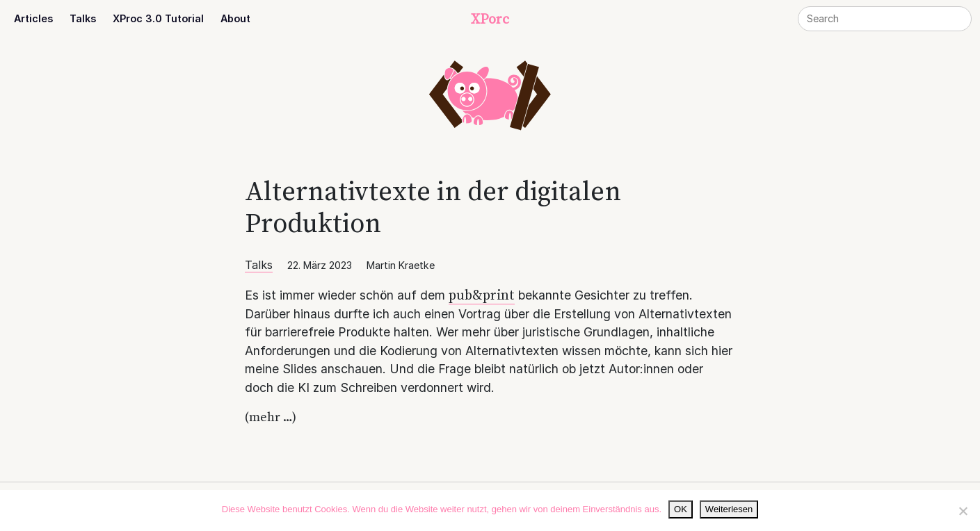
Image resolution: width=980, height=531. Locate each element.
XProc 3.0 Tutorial (158, 18)
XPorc (490, 19)
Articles (33, 18)
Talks (83, 18)
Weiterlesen (729, 509)
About (235, 18)
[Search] (885, 19)
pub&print (482, 295)
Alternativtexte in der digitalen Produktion (433, 207)
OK (681, 509)
